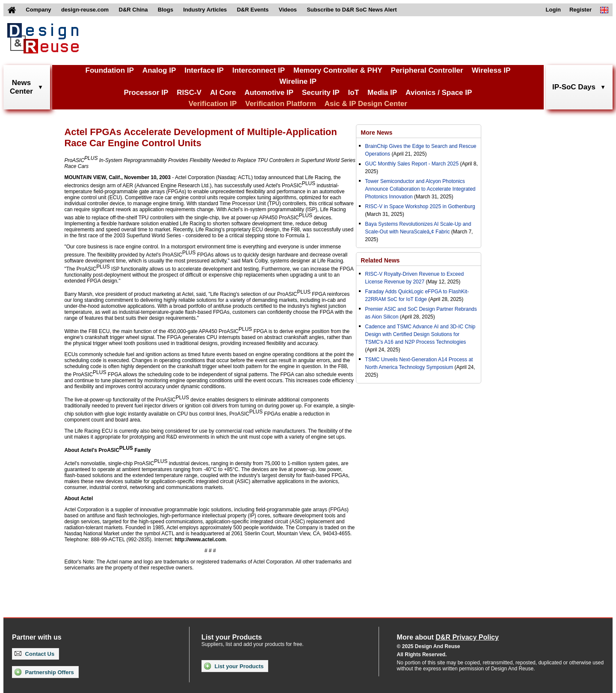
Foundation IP (110, 70)
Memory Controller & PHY (338, 70)
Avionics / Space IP (439, 93)
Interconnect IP (259, 70)
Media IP (382, 93)
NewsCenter (21, 87)
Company (38, 10)
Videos (287, 10)
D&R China (133, 10)
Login (553, 10)
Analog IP (159, 70)
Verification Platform (280, 104)
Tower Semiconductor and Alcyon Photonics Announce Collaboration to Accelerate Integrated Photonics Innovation (420, 189)
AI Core (223, 93)
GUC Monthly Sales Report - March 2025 (412, 164)
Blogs (166, 10)
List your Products (234, 666)
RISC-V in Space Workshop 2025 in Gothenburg (420, 206)
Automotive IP (269, 93)
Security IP (321, 93)
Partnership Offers (44, 672)
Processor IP (146, 93)
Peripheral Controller (427, 70)
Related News (380, 260)
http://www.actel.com (200, 540)
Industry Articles (205, 10)
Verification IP (213, 104)
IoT (354, 93)
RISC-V (189, 93)
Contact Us (34, 654)
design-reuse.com (85, 10)
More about (448, 637)
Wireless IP (491, 70)
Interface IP (204, 70)
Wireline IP (298, 81)
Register (580, 10)
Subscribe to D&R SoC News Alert (352, 10)
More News (376, 133)
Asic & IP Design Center (366, 104)
